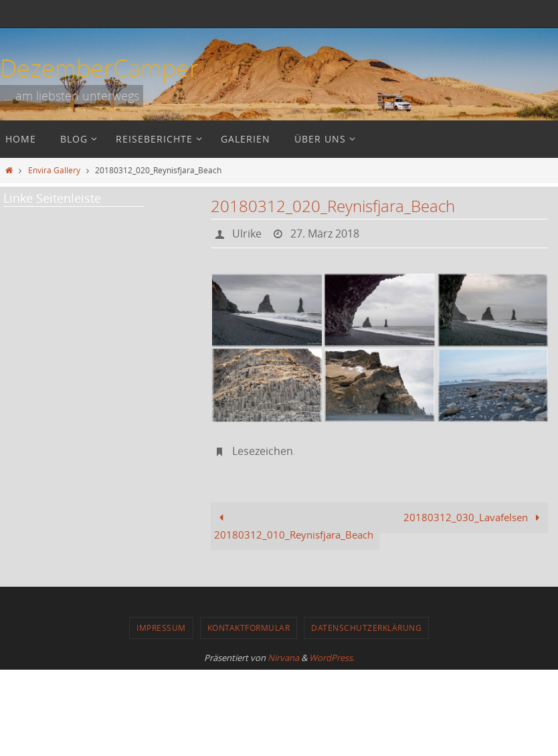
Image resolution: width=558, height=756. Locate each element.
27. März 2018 (325, 233)
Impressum (161, 628)
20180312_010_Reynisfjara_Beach (294, 526)
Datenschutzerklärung (366, 628)
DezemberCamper (99, 68)
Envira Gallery (54, 170)
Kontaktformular (249, 628)
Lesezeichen (263, 451)
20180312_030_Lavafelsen (474, 517)
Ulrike (247, 233)
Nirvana (283, 658)
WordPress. (332, 658)
